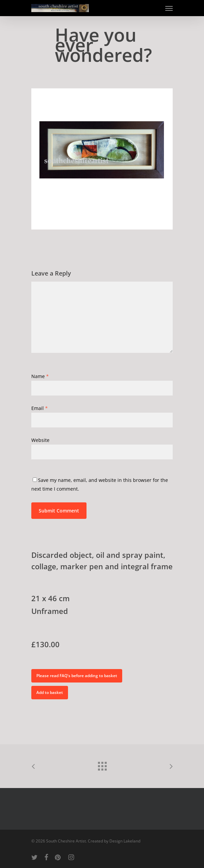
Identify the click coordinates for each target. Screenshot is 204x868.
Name (40, 376)
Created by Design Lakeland (114, 841)
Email (40, 408)
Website (40, 440)
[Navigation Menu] (169, 8)
